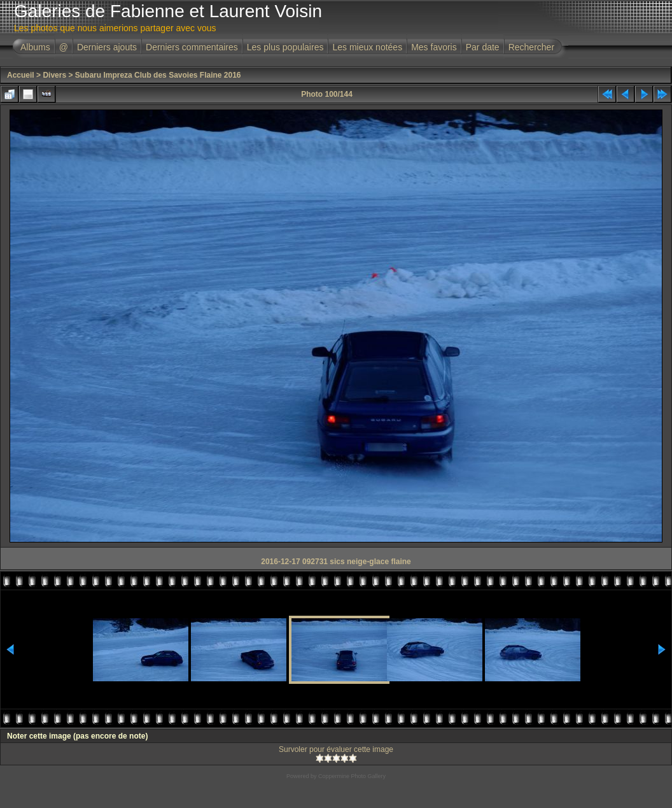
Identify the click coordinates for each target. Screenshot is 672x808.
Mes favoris (434, 47)
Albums (35, 47)
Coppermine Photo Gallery (352, 776)
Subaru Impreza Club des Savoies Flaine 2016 (158, 75)
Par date (483, 47)
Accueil (21, 75)
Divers (54, 75)
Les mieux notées (367, 47)
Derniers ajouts (107, 47)
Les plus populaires (285, 47)
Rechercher (531, 47)
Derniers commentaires (192, 47)
